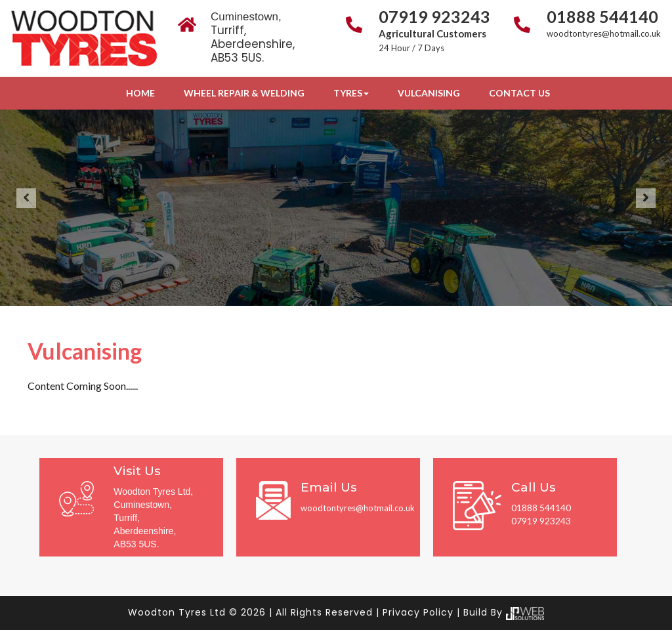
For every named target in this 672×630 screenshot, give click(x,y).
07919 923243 (434, 16)
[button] (26, 198)
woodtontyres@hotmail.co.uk (604, 33)
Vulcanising (429, 93)
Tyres (351, 93)
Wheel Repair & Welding (244, 93)
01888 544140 (602, 16)
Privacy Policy (418, 612)
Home (140, 93)
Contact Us (519, 93)
